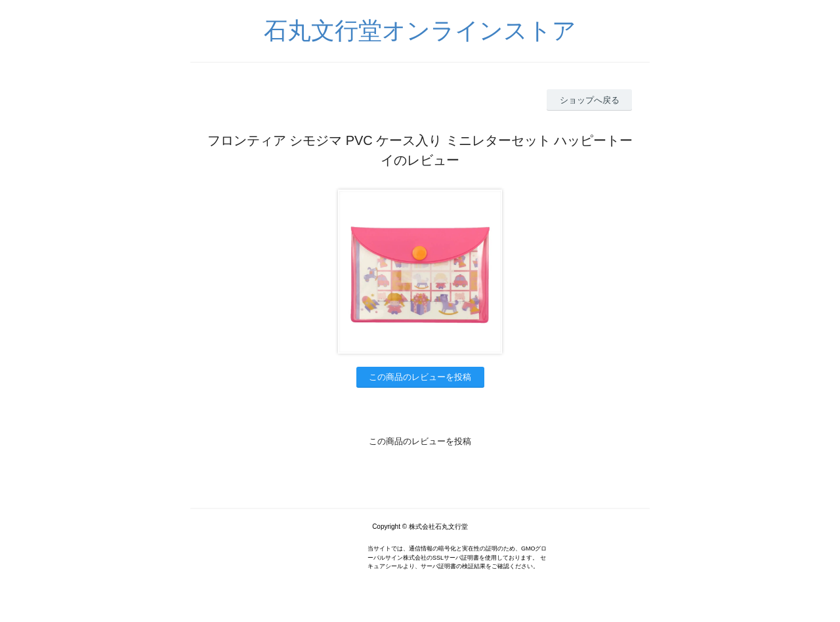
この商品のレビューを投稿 (420, 377)
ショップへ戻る (590, 100)
